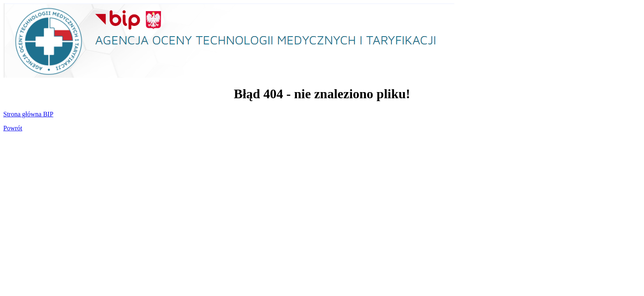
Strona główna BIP (28, 114)
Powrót (13, 128)
